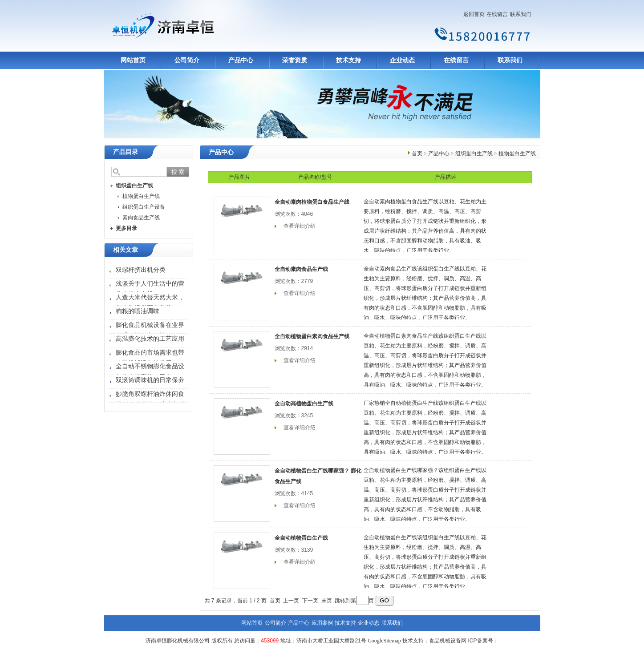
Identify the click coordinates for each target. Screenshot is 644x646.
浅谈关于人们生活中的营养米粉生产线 (150, 289)
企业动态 (402, 60)
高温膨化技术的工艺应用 (150, 339)
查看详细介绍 (300, 226)
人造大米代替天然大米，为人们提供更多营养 (150, 303)
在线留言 (497, 14)
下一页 (310, 601)
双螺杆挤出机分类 (141, 270)
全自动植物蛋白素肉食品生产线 (312, 336)
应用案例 (322, 623)
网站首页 (133, 60)
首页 (417, 153)
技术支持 (348, 60)
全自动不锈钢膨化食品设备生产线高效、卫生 (150, 372)
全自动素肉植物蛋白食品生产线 (312, 202)
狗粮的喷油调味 (138, 311)
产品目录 (126, 152)
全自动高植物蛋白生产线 (304, 404)
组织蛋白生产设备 (144, 207)
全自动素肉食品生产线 (301, 269)
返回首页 (474, 14)
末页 (327, 601)
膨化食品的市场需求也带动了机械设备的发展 (150, 358)
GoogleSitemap (384, 641)
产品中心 (241, 60)
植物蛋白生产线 (141, 196)
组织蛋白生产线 (474, 153)
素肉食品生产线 (141, 218)
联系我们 (521, 14)
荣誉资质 (295, 60)
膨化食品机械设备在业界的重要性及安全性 (150, 330)
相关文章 (126, 250)
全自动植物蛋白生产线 (301, 538)
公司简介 (187, 60)
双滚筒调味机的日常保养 (150, 380)
